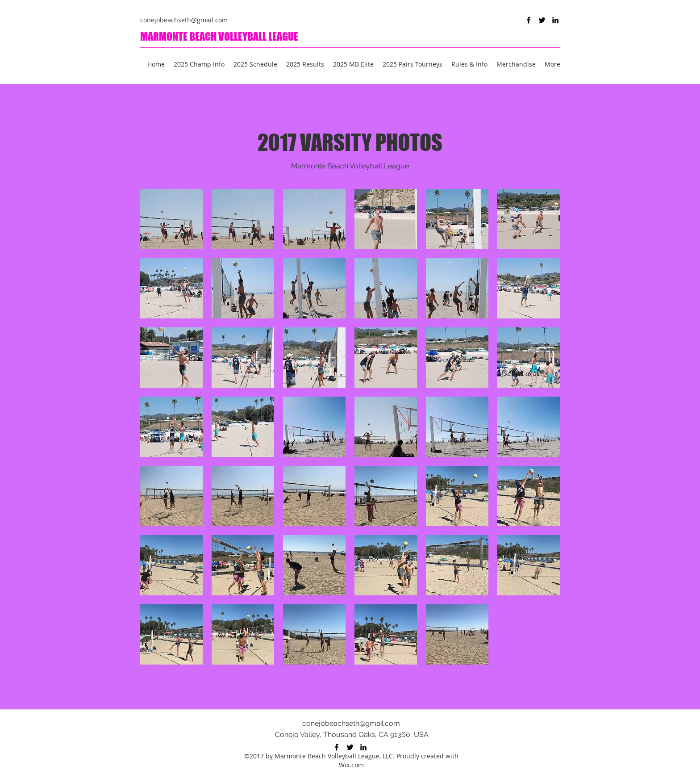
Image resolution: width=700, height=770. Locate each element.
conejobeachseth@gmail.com (184, 20)
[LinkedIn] (555, 20)
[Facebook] (529, 20)
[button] (171, 219)
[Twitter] (542, 20)
